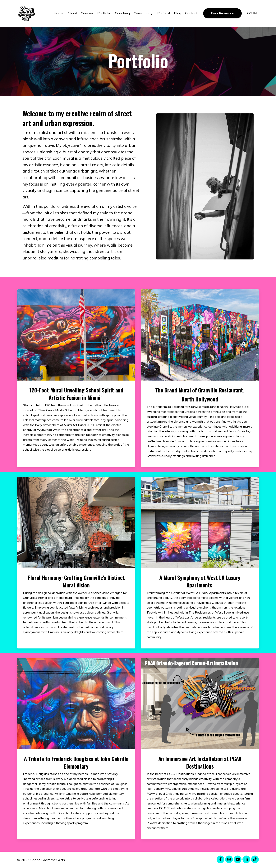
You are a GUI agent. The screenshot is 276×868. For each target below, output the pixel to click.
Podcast (164, 13)
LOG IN (251, 13)
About (72, 13)
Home (59, 13)
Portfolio (104, 13)
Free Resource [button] (222, 13)
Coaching (122, 13)
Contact (191, 13)
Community (144, 13)
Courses (87, 13)
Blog (178, 13)
